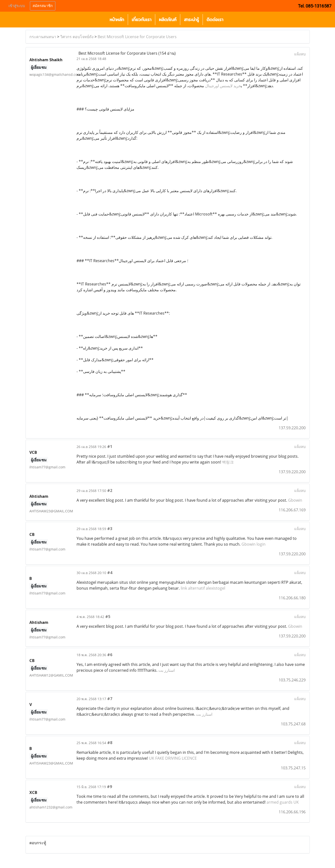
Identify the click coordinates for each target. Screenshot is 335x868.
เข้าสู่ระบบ (17, 6)
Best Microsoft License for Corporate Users (137, 37)
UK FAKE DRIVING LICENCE (173, 758)
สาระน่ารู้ (191, 20)
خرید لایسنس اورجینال (223, 86)
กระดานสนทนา (43, 37)
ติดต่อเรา (215, 20)
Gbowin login (253, 544)
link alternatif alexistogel (203, 588)
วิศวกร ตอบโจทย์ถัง (77, 37)
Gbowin (295, 500)
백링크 (228, 462)
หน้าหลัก (117, 20)
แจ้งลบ (300, 54)
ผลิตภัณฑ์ (168, 20)
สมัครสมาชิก (43, 6)
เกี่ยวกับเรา (142, 20)
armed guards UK (283, 802)
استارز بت (167, 670)
